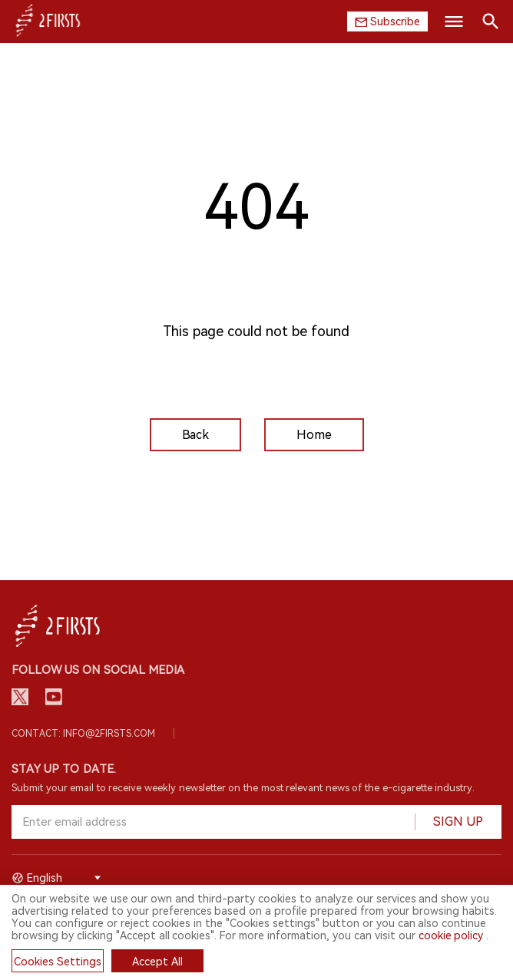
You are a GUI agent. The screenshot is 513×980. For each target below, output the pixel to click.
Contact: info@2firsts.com (83, 734)
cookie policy (451, 935)
